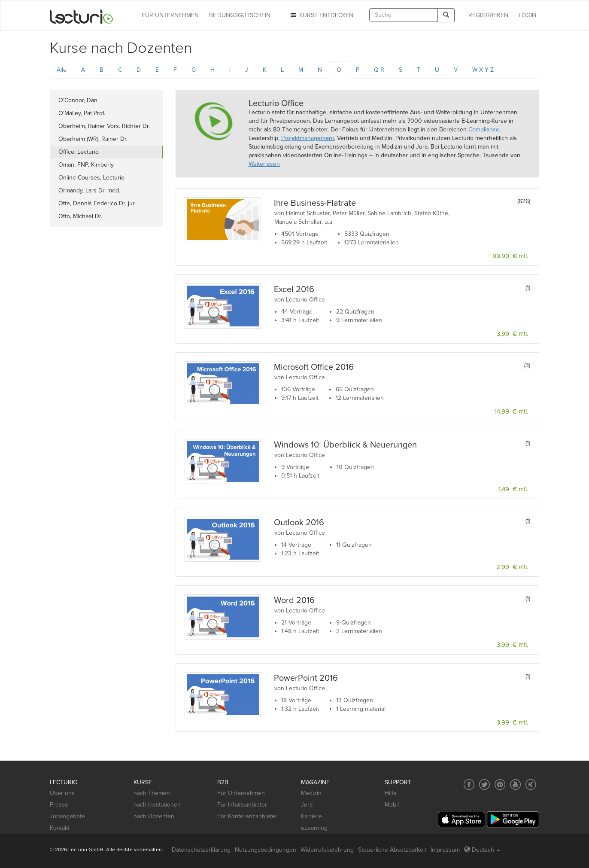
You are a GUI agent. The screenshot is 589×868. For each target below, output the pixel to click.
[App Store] (461, 820)
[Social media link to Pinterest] (500, 784)
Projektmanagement (308, 138)
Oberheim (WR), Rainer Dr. (93, 139)
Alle (62, 70)
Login (527, 15)
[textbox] (404, 15)
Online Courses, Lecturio (91, 178)
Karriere (311, 816)
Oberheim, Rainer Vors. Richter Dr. (104, 126)
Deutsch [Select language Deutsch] (482, 850)
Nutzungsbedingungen (266, 850)
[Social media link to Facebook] (469, 784)
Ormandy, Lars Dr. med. (89, 190)
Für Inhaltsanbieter (242, 805)
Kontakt (60, 828)
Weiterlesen (264, 164)
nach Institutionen (157, 805)
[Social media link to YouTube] (515, 784)
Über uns (62, 793)
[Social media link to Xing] (531, 784)
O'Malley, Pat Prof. (82, 113)
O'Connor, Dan (78, 100)
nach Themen (152, 793)
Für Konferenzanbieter (247, 816)
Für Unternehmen (241, 793)
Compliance (484, 129)
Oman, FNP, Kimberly (86, 165)
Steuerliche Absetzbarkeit (392, 850)
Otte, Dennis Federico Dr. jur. (97, 203)
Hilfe (391, 793)
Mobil (392, 805)
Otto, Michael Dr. (80, 216)
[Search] (446, 15)
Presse (59, 805)
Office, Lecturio (79, 152)
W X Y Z (483, 70)
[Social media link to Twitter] (484, 784)
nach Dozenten (154, 816)
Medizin (311, 793)
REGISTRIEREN (488, 15)
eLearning (314, 828)
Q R (379, 70)
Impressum (445, 850)
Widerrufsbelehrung (327, 850)
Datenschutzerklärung (201, 850)
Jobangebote (67, 816)
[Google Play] (513, 819)
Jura (307, 805)
